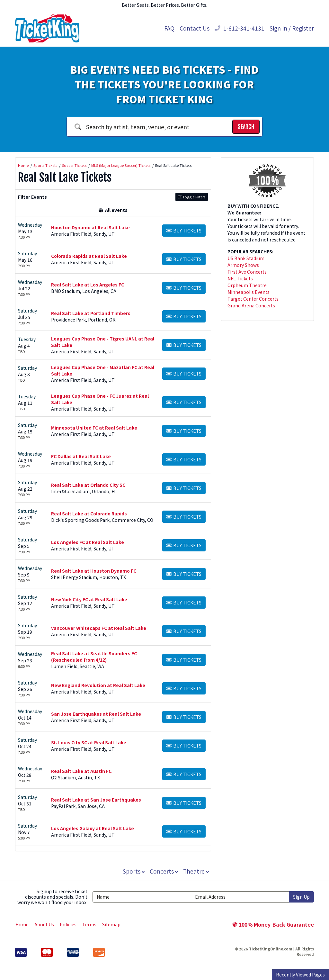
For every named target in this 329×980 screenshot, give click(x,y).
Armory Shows (243, 265)
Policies (68, 924)
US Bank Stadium (246, 258)
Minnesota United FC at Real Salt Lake (94, 428)
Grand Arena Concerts (251, 305)
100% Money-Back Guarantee (273, 924)
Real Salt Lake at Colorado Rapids (89, 513)
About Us (44, 924)
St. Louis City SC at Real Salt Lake (89, 742)
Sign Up (301, 897)
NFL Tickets (240, 278)
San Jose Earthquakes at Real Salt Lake (96, 714)
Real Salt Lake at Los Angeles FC (88, 285)
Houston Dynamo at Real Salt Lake (90, 227)
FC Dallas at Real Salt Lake (81, 456)
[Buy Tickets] (184, 231)
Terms (89, 924)
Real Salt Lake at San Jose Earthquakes (96, 800)
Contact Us (195, 28)
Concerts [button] (164, 871)
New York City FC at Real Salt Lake (89, 599)
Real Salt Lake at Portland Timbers (91, 313)
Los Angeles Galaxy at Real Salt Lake (93, 828)
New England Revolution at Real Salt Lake (98, 685)
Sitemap (111, 924)
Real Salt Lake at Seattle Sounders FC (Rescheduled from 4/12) (94, 657)
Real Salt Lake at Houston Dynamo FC (94, 571)
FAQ (169, 28)
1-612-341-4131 (240, 28)
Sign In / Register (292, 28)
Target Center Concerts (253, 299)
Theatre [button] (197, 871)
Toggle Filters (192, 197)
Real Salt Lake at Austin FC (81, 771)
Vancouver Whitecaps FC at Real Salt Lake (99, 628)
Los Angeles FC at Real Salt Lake (88, 542)
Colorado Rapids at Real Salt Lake (89, 256)
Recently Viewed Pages (300, 975)
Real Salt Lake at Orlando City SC (88, 485)
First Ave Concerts (247, 272)
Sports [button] (133, 871)
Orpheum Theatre (247, 285)
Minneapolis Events (249, 292)
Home (22, 924)
